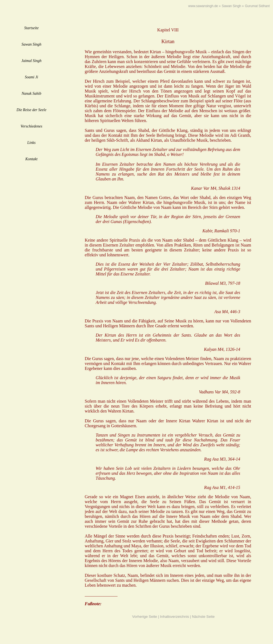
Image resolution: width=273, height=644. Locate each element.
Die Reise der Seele (31, 110)
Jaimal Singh (31, 61)
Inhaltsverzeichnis (175, 617)
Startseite (32, 28)
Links (31, 143)
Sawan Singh (32, 44)
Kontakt (31, 159)
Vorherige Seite (145, 617)
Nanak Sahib (31, 94)
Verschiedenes (31, 126)
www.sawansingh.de (203, 6)
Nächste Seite (203, 617)
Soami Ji (32, 77)
